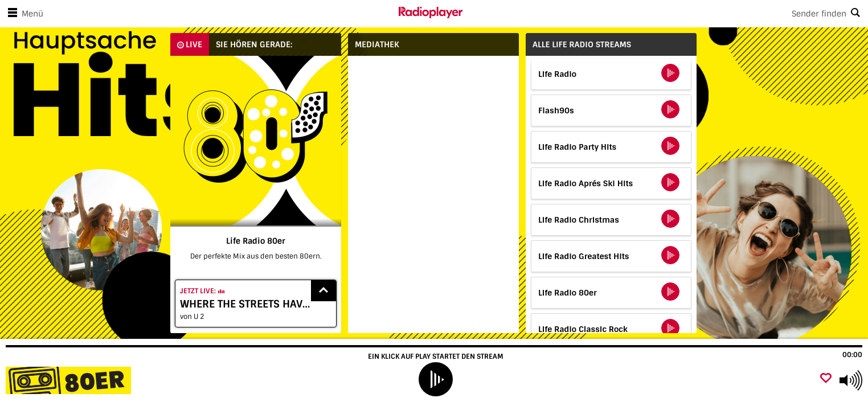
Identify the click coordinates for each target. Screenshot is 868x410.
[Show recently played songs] (324, 291)
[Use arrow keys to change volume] (851, 380)
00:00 (852, 355)
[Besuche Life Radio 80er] (70, 380)
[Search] (665, 14)
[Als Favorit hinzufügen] (826, 379)
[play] (436, 379)
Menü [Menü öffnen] (23, 14)
